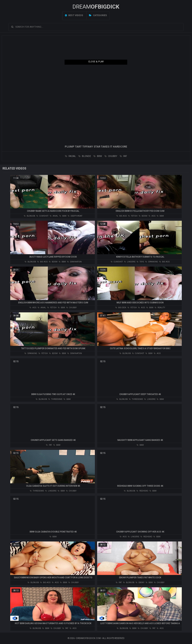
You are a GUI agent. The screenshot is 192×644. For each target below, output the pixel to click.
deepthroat (75, 216)
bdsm (143, 216)
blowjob (29, 216)
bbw (98, 156)
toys (140, 262)
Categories (98, 15)
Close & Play (96, 62)
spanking (152, 262)
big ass (122, 216)
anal (54, 216)
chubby (111, 156)
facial (70, 156)
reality (160, 308)
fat (123, 156)
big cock (121, 308)
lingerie (130, 262)
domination (74, 262)
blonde (85, 156)
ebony (140, 582)
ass (152, 216)
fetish (133, 216)
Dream (96, 7)
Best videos (74, 15)
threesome (55, 399)
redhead (142, 491)
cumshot (42, 216)
